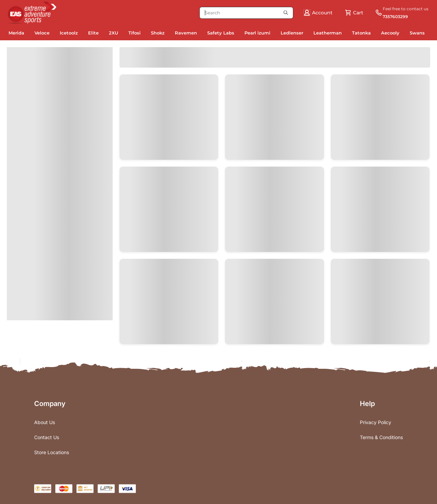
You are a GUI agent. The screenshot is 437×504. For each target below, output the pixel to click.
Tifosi (135, 33)
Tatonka (361, 33)
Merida (16, 33)
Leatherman (328, 33)
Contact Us (47, 437)
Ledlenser (292, 33)
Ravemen (186, 33)
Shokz (158, 33)
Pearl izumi (257, 33)
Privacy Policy (376, 422)
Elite (93, 33)
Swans (417, 33)
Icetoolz (69, 33)
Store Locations (52, 452)
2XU (114, 33)
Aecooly (390, 33)
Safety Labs (221, 33)
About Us (45, 422)
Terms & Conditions (381, 437)
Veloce (42, 33)
